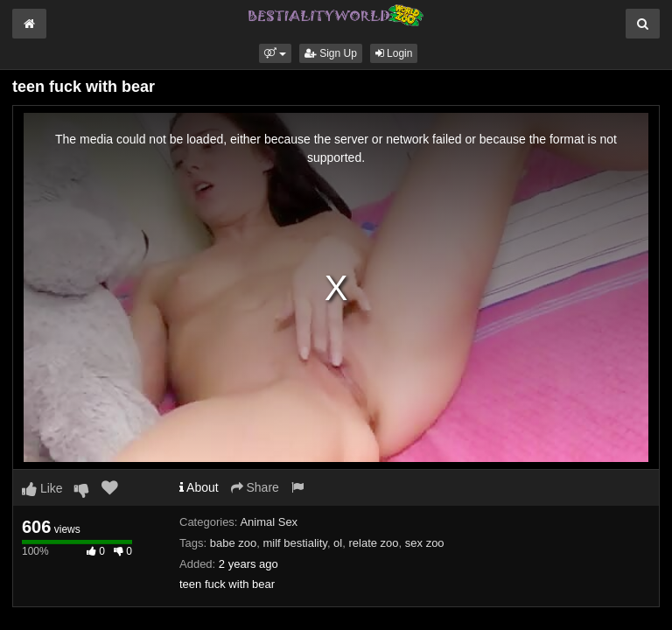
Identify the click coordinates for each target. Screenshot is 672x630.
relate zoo (373, 543)
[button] (275, 53)
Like (42, 488)
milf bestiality (294, 543)
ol (338, 543)
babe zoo (234, 543)
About (199, 487)
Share (255, 487)
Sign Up (331, 53)
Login (394, 53)
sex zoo (425, 543)
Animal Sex (269, 522)
